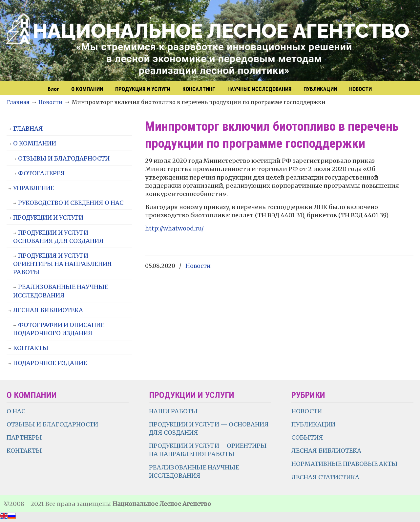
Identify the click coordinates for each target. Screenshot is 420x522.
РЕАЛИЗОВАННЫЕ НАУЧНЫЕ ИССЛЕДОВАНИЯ (61, 291)
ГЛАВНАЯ (28, 129)
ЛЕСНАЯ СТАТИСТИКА (325, 477)
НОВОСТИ (307, 411)
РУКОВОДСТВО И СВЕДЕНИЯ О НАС (71, 203)
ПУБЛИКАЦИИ (313, 424)
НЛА (210, 41)
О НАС (16, 411)
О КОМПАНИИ (35, 143)
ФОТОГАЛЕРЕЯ (42, 173)
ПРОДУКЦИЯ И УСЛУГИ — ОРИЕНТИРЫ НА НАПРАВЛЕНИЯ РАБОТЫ (63, 264)
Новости (51, 102)
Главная (18, 102)
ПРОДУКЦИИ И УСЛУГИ (48, 217)
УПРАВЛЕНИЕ (34, 188)
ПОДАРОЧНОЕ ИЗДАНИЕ (50, 363)
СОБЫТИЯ (307, 437)
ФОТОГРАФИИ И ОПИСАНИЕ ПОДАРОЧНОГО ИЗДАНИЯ (59, 329)
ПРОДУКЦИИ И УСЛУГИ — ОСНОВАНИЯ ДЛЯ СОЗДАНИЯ (58, 237)
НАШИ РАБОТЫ (173, 411)
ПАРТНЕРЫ (24, 437)
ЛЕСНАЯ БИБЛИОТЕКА (48, 310)
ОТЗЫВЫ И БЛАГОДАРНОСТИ (64, 158)
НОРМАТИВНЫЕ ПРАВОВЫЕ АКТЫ (345, 464)
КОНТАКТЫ (31, 348)
